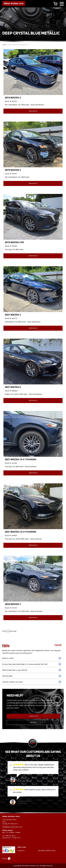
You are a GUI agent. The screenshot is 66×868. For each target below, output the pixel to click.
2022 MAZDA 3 (13, 604)
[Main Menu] (62, 4)
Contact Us (33, 716)
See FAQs (33, 722)
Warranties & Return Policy (47, 851)
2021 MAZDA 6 (13, 387)
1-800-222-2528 (10, 836)
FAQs (6, 645)
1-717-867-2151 (15, 838)
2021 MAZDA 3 (13, 315)
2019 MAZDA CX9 (14, 242)
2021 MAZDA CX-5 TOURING (21, 459)
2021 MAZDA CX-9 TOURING (21, 532)
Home (4, 45)
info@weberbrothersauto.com (12, 827)
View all (58, 645)
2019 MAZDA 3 (13, 98)
